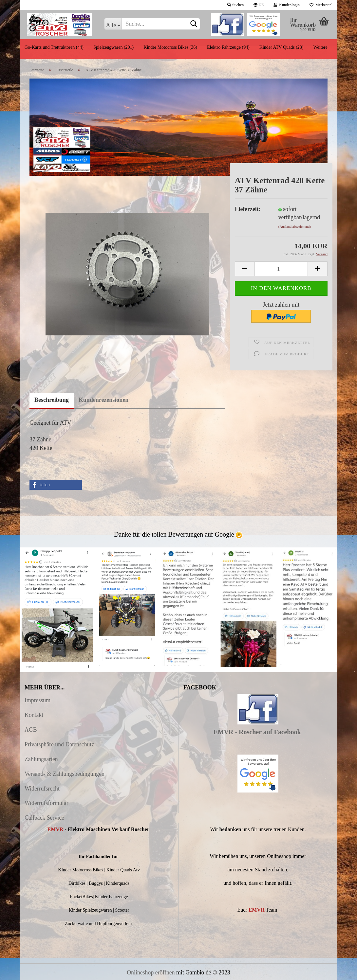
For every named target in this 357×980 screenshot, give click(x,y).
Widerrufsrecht (42, 789)
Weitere (320, 47)
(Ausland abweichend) (295, 226)
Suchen (235, 5)
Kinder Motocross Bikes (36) (170, 47)
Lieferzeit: (248, 209)
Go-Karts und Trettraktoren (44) (54, 47)
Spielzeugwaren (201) (113, 47)
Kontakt (34, 715)
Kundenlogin (287, 5)
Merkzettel (321, 5)
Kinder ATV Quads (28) (282, 47)
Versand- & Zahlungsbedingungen (65, 774)
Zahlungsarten (41, 759)
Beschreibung (52, 400)
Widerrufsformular (47, 803)
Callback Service (44, 818)
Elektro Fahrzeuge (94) (228, 47)
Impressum (38, 700)
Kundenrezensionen (104, 400)
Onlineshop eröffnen (151, 972)
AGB (31, 730)
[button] (56, 485)
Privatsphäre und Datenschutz (59, 744)
